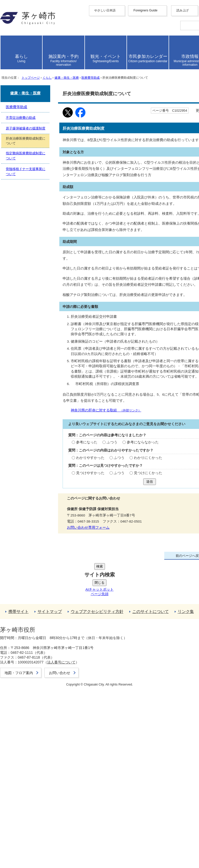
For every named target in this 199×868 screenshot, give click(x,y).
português (30, 89)
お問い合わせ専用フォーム (26, 667)
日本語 (28, 94)
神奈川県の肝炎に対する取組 (55, 545)
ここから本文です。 (20, 220)
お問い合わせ (24, 848)
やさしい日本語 (26, 40)
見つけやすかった (28, 614)
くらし (62, 206)
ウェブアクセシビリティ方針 (39, 774)
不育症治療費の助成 (30, 706)
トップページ (41, 206)
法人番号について (69, 833)
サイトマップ (24, 769)
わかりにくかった (85, 599)
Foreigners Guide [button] (26, 46)
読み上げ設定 (183, 113)
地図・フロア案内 (28, 842)
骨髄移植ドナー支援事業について (43, 728)
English (29, 50)
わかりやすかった (28, 599)
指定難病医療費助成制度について (43, 722)
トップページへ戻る (30, 747)
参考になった (24, 584)
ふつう (48, 584)
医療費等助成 (120, 206)
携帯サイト (22, 764)
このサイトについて (30, 780)
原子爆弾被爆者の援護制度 (37, 712)
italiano (28, 80)
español (29, 84)
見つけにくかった (85, 614)
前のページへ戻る (28, 742)
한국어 (28, 66)
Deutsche (30, 75)
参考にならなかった (79, 584)
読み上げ (21, 100)
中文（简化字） (37, 55)
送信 (7, 627)
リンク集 (20, 785)
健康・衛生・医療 (88, 206)
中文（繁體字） (37, 60)
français (29, 71)
